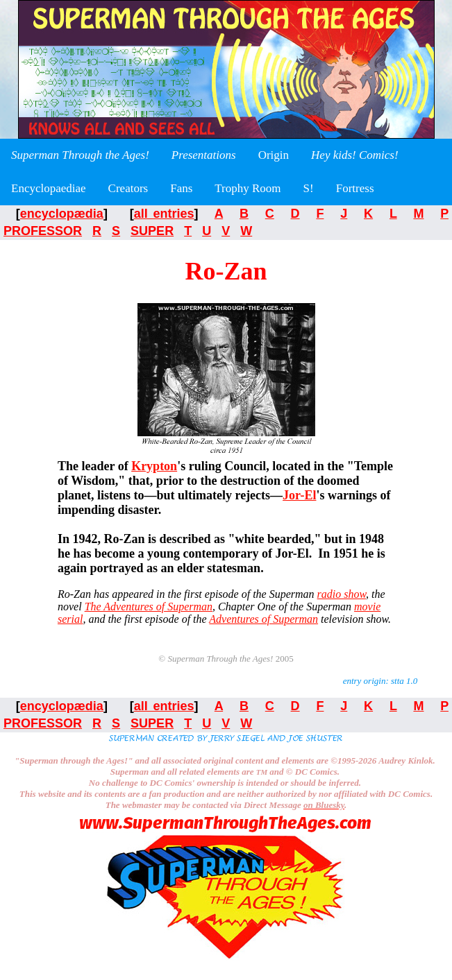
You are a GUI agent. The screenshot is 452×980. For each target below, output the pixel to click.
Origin (274, 155)
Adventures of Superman (263, 619)
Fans (181, 188)
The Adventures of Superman (149, 607)
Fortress (355, 188)
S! (309, 188)
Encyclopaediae (49, 188)
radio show (342, 594)
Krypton (154, 466)
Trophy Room (248, 188)
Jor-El (299, 495)
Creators (128, 188)
